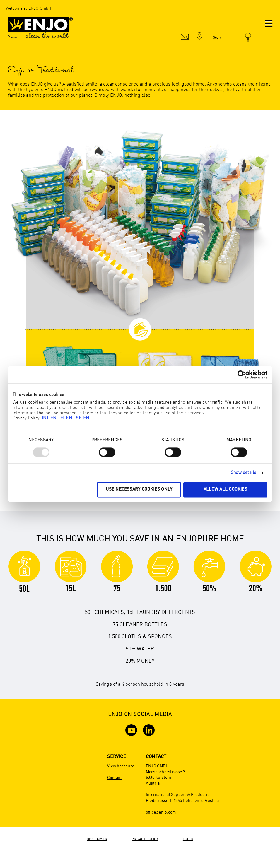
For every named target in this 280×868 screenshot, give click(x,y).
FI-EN (66, 418)
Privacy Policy (145, 839)
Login (188, 839)
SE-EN (82, 418)
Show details (244, 473)
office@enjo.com (161, 812)
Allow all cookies (225, 490)
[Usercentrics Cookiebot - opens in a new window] (242, 375)
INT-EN (49, 418)
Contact (114, 778)
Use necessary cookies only (139, 490)
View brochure (121, 766)
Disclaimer (97, 839)
